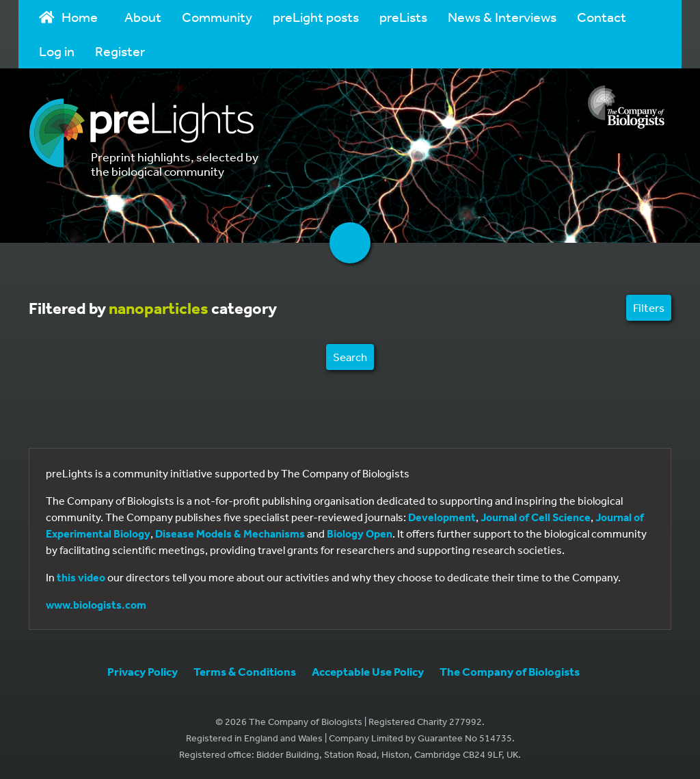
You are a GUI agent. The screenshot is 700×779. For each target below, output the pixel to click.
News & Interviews (502, 17)
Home (68, 17)
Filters (649, 307)
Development (442, 517)
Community (217, 17)
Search (350, 357)
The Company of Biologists (510, 671)
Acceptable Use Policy (368, 671)
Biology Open (360, 533)
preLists (403, 17)
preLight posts (316, 17)
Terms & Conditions (245, 671)
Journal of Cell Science (536, 517)
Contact (602, 17)
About (143, 17)
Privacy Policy (143, 671)
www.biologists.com (96, 605)
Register (120, 51)
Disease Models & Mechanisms (230, 533)
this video (81, 577)
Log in (57, 51)
